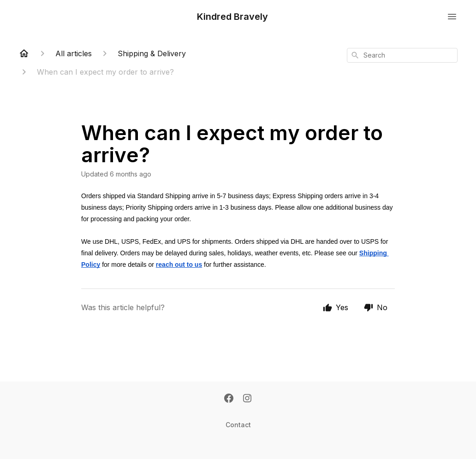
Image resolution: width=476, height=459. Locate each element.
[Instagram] (247, 399)
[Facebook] (229, 399)
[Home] (24, 53)
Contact (238, 425)
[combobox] (402, 55)
